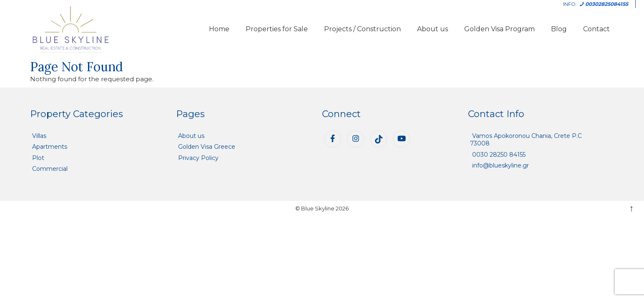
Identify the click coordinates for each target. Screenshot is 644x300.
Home (219, 29)
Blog (559, 29)
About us (433, 29)
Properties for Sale (277, 29)
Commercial (50, 169)
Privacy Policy (198, 158)
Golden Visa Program (499, 29)
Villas (39, 136)
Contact (596, 29)
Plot (38, 158)
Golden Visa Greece (207, 147)
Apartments (50, 147)
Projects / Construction (362, 29)
